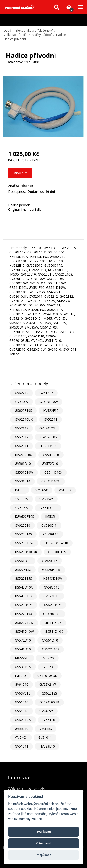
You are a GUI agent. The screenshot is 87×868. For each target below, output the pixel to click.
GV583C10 (52, 587)
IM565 (20, 490)
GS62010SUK (47, 676)
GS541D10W (51, 481)
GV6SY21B (23, 693)
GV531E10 (23, 481)
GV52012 (22, 437)
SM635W (22, 402)
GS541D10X (53, 472)
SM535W (46, 499)
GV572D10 (50, 464)
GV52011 (51, 419)
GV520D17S (24, 605)
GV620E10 (23, 525)
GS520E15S (23, 578)
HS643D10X (24, 587)
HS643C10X (24, 596)
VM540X (21, 737)
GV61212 (46, 393)
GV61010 (22, 684)
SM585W (22, 508)
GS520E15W (51, 570)
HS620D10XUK (26, 552)
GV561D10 (23, 464)
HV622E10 (51, 411)
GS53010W (23, 667)
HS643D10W (53, 578)
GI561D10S (48, 508)
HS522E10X (23, 614)
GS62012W (23, 720)
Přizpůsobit (43, 855)
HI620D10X (48, 446)
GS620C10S (52, 614)
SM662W (46, 711)
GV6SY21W (48, 684)
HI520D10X (23, 455)
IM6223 (21, 676)
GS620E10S (23, 411)
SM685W (22, 499)
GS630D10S (57, 552)
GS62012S (49, 693)
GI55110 (49, 720)
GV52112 (22, 428)
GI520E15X (23, 570)
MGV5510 (22, 658)
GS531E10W (24, 472)
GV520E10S (23, 534)
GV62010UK (24, 419)
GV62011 (22, 446)
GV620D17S (53, 605)
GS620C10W (24, 543)
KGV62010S (48, 437)
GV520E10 (51, 534)
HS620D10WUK (56, 543)
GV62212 (22, 393)
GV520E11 (49, 525)
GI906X (48, 667)
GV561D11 (23, 561)
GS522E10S (51, 649)
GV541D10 (51, 455)
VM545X (46, 729)
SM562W (47, 658)
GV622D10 (51, 596)
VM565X (42, 490)
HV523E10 (47, 746)
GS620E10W (49, 402)
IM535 (50, 517)
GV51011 (45, 737)
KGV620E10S (24, 517)
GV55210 (22, 729)
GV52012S (47, 428)
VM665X (65, 490)
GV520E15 (50, 561)
